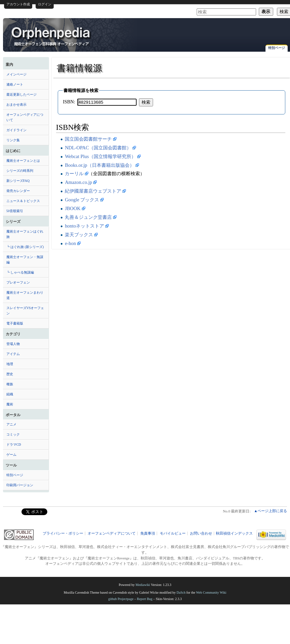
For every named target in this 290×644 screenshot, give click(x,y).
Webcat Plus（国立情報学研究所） (100, 156)
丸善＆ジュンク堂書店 (88, 217)
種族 (10, 384)
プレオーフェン (18, 282)
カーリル (74, 174)
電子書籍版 (15, 323)
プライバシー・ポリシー (63, 533)
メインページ (16, 74)
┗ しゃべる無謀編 (20, 272)
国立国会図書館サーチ (88, 139)
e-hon (70, 243)
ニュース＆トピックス (23, 201)
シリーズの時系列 (20, 171)
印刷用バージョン (20, 485)
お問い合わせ (201, 533)
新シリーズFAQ (18, 181)
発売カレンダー (18, 191)
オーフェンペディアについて (25, 117)
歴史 (10, 374)
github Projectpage (121, 599)
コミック (13, 434)
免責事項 (148, 533)
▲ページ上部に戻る (270, 511)
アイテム (13, 354)
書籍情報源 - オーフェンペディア (51, 36)
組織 (10, 394)
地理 (10, 364)
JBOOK (72, 208)
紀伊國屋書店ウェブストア (93, 191)
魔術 (10, 404)
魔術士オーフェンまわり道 (25, 295)
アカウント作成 (18, 4)
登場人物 (13, 344)
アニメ (11, 424)
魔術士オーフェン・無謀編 (25, 260)
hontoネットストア (84, 226)
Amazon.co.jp (78, 182)
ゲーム (11, 455)
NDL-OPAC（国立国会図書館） (98, 148)
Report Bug (145, 599)
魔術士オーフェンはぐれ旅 (25, 234)
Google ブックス (82, 200)
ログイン (45, 4)
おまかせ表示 (16, 105)
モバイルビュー (173, 533)
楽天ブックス (79, 235)
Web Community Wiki (211, 592)
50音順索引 (15, 211)
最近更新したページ (21, 94)
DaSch (181, 592)
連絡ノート (15, 84)
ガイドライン (16, 130)
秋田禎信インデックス (234, 533)
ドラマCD (14, 444)
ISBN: (69, 102)
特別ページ (277, 48)
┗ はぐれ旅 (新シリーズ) (25, 247)
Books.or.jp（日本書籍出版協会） (99, 165)
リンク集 (13, 140)
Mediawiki (143, 585)
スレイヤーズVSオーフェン (25, 311)
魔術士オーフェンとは (23, 161)
